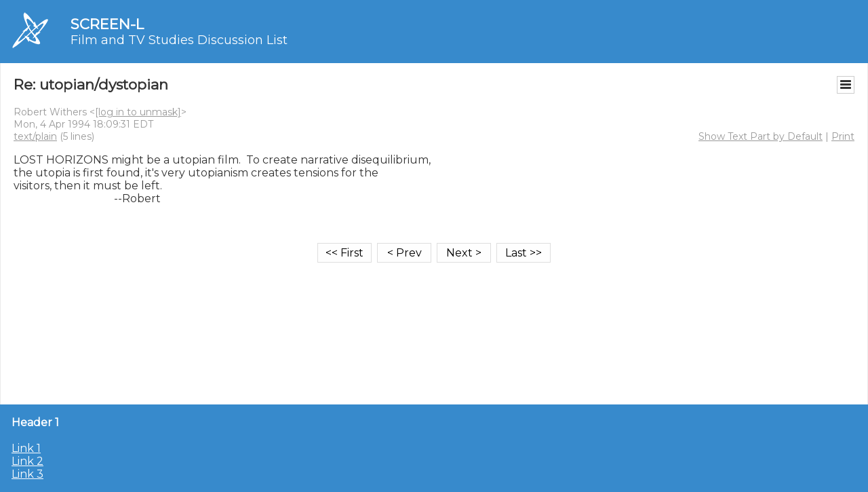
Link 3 (27, 474)
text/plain (35, 136)
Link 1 (26, 448)
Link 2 (27, 461)
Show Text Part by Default (761, 136)
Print (843, 136)
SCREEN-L (107, 24)
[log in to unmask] (138, 112)
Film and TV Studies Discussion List (179, 40)
